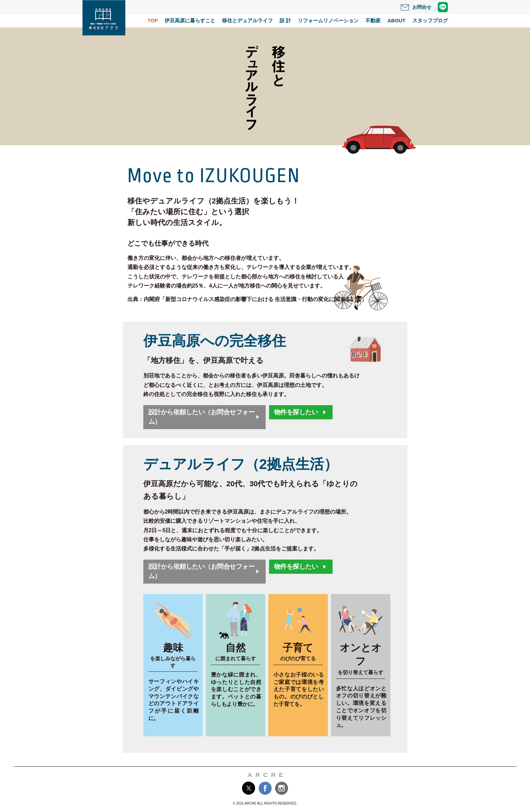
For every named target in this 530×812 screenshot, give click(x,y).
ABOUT (396, 20)
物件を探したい (296, 412)
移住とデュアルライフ (247, 20)
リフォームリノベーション (328, 20)
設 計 (285, 20)
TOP (153, 20)
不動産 (373, 20)
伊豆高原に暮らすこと (190, 20)
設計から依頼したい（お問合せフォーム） (202, 417)
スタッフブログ (430, 20)
